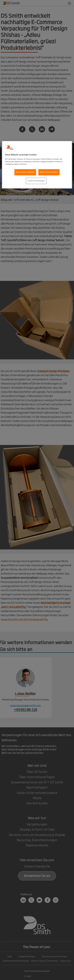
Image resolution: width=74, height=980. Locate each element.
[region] (37, 165)
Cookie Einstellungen (36, 181)
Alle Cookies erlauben (49, 172)
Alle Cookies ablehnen (25, 172)
